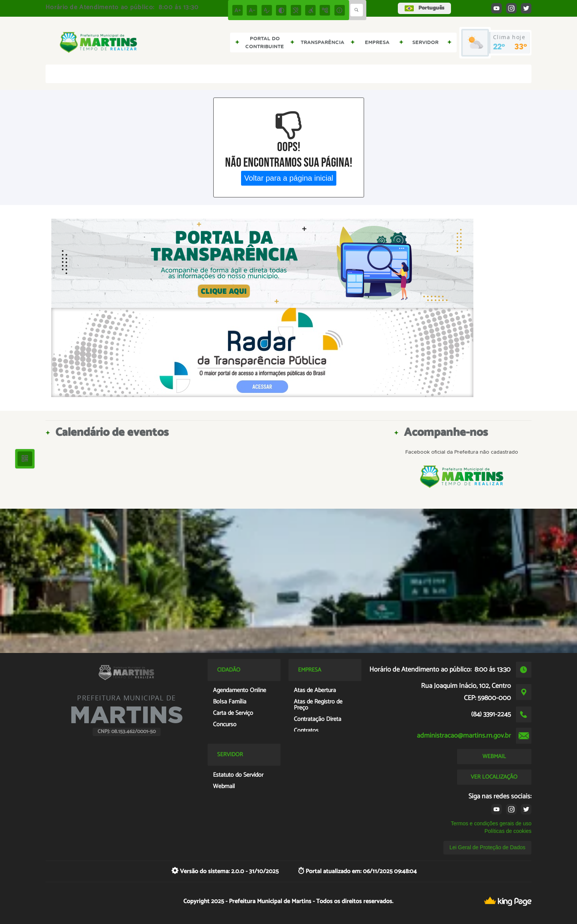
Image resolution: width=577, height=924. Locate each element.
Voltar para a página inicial (289, 178)
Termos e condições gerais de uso (491, 823)
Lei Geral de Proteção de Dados (487, 847)
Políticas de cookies (508, 831)
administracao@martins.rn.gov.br (464, 736)
